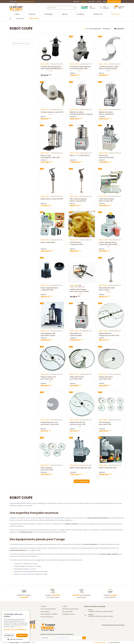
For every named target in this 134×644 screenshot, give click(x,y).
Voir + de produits (82, 481)
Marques (84, 1)
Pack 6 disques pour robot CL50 (53, 469)
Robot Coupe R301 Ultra (111, 468)
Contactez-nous (114, 1)
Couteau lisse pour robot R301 (53, 112)
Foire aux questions (47, 617)
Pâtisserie (32, 14)
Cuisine (17, 14)
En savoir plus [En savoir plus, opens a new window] (19, 627)
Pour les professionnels (48, 609)
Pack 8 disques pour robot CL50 (111, 423)
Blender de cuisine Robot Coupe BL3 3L (111, 113)
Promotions (115, 14)
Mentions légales (14, 643)
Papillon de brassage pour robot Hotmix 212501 (82, 290)
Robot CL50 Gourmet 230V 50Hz (111, 157)
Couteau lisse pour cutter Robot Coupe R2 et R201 (111, 68)
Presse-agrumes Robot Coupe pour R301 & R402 (111, 243)
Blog (105, 1)
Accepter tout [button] (22, 635)
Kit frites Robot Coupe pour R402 (82, 243)
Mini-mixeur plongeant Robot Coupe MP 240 (82, 200)
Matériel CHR (98, 14)
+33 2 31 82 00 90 (114, 643)
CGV (34, 643)
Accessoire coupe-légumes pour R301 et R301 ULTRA (82, 68)
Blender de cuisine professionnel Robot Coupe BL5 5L (82, 113)
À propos (44, 606)
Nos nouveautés (68, 611)
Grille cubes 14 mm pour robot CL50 (82, 378)
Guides (99, 1)
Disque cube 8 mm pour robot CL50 (111, 378)
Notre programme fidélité (49, 614)
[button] (16, 631)
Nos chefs (92, 1)
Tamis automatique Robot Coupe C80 (111, 200)
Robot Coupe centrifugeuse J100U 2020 (53, 157)
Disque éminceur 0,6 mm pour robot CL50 (82, 423)
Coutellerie (80, 14)
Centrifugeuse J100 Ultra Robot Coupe (53, 334)
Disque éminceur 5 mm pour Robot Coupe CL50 (53, 423)
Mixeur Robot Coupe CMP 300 (53, 199)
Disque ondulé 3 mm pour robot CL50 (53, 378)
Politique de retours (69, 614)
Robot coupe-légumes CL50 (82, 468)
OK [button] (84, 638)
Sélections (76, 1)
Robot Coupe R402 (53, 242)
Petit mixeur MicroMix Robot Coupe (111, 289)
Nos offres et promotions (70, 609)
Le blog (65, 606)
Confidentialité (26, 643)
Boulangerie (49, 14)
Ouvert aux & (22, 1)
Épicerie (65, 14)
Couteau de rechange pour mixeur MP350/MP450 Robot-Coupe (53, 68)
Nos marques (20, 19)
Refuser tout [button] (9, 635)
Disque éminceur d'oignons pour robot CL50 (111, 334)
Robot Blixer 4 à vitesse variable (82, 334)
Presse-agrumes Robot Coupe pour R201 (53, 289)
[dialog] (16, 626)
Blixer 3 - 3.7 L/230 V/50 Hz (82, 156)
